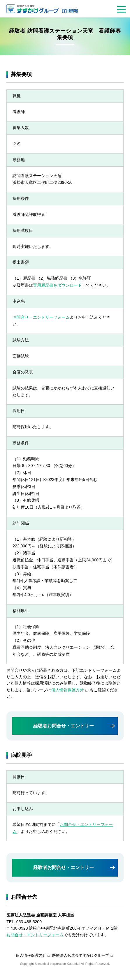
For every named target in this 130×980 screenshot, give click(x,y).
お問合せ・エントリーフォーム (41, 317)
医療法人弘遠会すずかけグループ (81, 955)
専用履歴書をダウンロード (57, 285)
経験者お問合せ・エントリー (64, 726)
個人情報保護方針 (68, 690)
